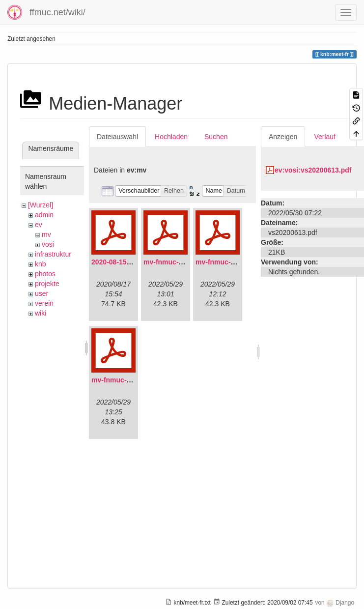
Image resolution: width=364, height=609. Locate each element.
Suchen (216, 137)
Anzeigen (283, 137)
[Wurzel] (41, 205)
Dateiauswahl (117, 137)
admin (44, 215)
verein (44, 303)
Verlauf (325, 137)
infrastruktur (53, 254)
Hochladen (171, 137)
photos (45, 274)
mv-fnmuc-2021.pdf (175, 262)
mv (46, 234)
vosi (48, 244)
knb (41, 264)
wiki (41, 313)
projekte (47, 284)
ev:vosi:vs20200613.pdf (313, 170)
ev (39, 225)
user (42, 293)
